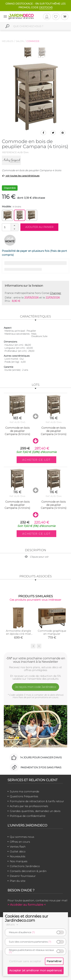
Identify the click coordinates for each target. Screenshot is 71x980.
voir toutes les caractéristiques (21, 176)
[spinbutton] (10, 227)
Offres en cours (20, 842)
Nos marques (19, 861)
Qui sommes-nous (22, 837)
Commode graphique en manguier (52, 632)
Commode (33, 41)
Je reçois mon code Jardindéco (36, 687)
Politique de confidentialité (28, 816)
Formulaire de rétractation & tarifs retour (37, 801)
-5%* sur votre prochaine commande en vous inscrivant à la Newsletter (35, 660)
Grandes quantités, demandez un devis (35, 811)
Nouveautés (18, 856)
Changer (56, 293)
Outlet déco (18, 851)
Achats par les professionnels (29, 806)
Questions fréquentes (24, 796)
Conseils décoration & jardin (28, 871)
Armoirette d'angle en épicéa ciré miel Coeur (18, 634)
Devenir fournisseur (23, 876)
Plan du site (18, 881)
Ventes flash (18, 847)
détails (13, 924)
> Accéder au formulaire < (27, 905)
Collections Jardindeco (25, 866)
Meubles (8, 41)
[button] (15, 225)
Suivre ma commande (24, 791)
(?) (33, 932)
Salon (20, 41)
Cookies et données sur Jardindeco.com (27, 918)
